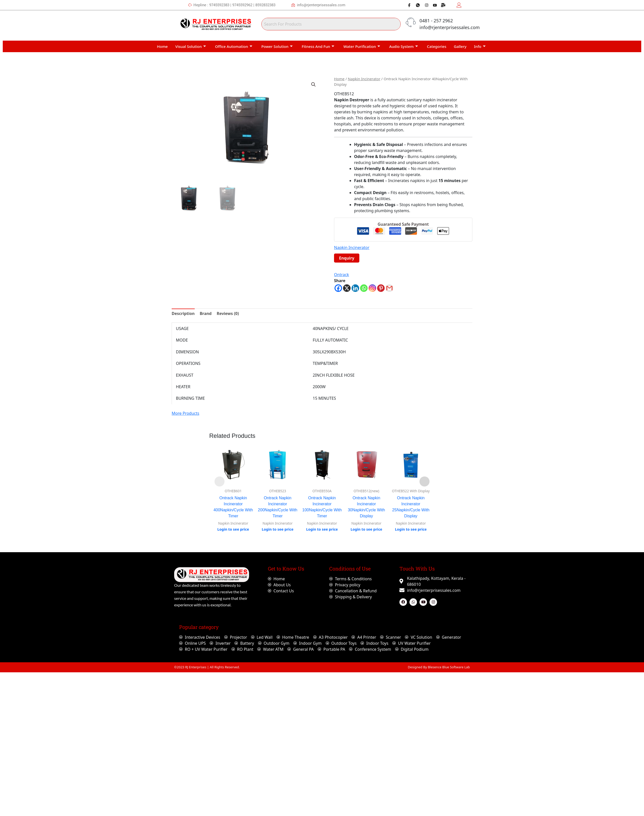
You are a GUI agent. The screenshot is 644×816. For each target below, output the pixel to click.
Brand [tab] (206, 313)
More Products (185, 413)
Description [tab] (183, 313)
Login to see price (233, 529)
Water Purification (362, 46)
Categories (437, 46)
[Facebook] (407, 5)
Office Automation (234, 46)
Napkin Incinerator (364, 79)
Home (162, 46)
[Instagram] (424, 5)
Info (480, 46)
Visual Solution (191, 46)
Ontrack (342, 275)
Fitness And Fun (318, 46)
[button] (313, 85)
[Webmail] (442, 5)
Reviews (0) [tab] (228, 313)
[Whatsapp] (416, 5)
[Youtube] (433, 5)
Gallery (460, 46)
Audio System (404, 46)
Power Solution (277, 46)
